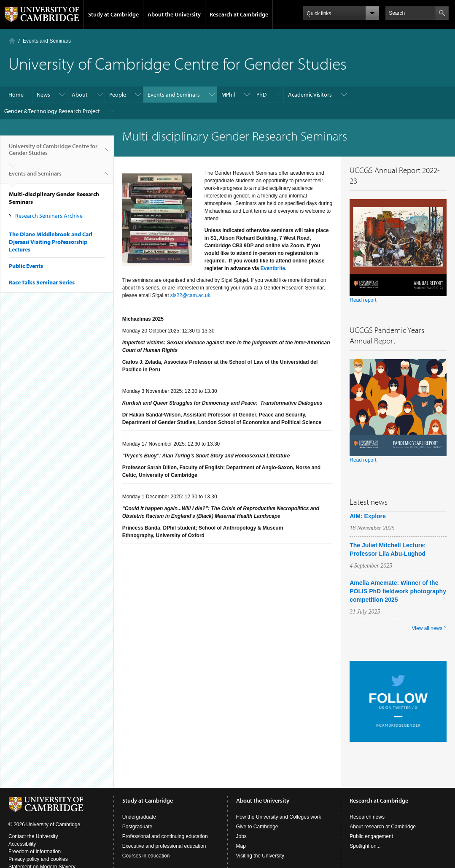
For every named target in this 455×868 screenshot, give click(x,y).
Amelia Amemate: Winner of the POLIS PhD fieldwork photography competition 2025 (398, 591)
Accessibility (22, 844)
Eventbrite (273, 268)
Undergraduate (139, 817)
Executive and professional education (164, 846)
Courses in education (146, 856)
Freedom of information (35, 852)
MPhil (228, 95)
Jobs (241, 836)
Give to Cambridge (257, 827)
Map (241, 846)
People (118, 95)
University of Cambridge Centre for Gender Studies (53, 153)
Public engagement (371, 836)
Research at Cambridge (239, 14)
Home (12, 41)
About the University (174, 14)
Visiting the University (260, 856)
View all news (427, 628)
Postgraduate (137, 827)
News (43, 95)
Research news (367, 817)
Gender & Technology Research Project (52, 111)
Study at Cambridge (113, 14)
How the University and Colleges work (279, 817)
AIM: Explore (368, 516)
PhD (261, 95)
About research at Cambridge (383, 827)
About (80, 95)
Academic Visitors (310, 95)
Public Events (26, 266)
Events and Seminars (47, 41)
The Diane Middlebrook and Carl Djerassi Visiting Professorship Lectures (51, 242)
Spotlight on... (365, 846)
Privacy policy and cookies (38, 859)
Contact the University (33, 836)
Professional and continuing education (165, 836)
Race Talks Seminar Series (42, 282)
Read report (363, 300)
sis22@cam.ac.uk (190, 295)
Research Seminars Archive (49, 216)
